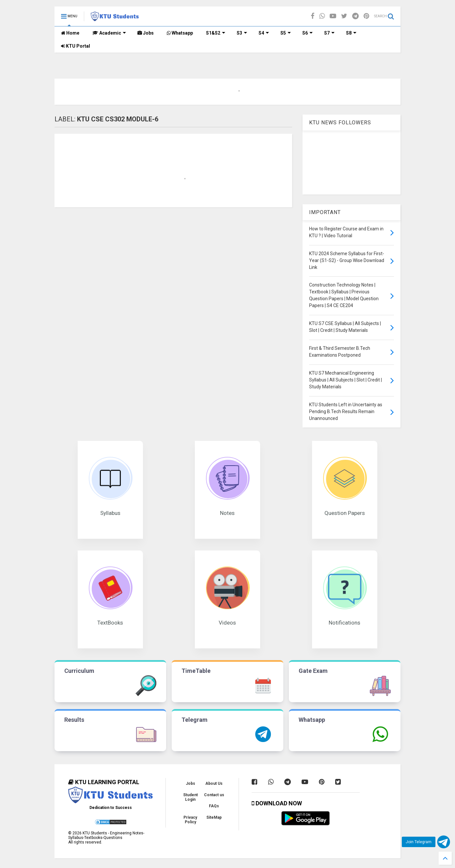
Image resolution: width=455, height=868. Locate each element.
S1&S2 (216, 33)
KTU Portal (76, 46)
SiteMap (214, 817)
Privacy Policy (190, 820)
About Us (214, 783)
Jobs (146, 33)
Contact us (214, 795)
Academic (109, 33)
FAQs (214, 806)
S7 (329, 33)
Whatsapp (180, 33)
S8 (351, 33)
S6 (307, 33)
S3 (242, 33)
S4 (264, 33)
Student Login (190, 797)
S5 (286, 33)
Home (70, 33)
